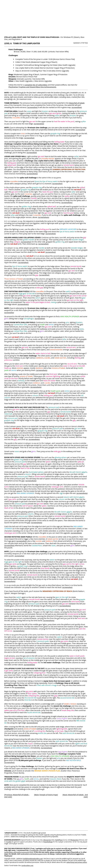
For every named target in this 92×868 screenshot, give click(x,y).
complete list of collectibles (36, 85)
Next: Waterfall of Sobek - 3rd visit (75, 796)
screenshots (32, 174)
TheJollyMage (48, 842)
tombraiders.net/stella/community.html (19, 852)
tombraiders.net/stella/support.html (34, 854)
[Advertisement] (46, 17)
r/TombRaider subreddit (37, 850)
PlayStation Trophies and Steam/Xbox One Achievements (32, 87)
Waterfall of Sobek (77, 103)
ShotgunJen (75, 840)
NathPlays (59, 840)
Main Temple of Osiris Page (46, 795)
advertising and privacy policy (77, 862)
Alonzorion (47, 840)
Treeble (9, 842)
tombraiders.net (27, 866)
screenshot (32, 107)
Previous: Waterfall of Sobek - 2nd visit (17, 796)
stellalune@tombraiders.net (33, 859)
